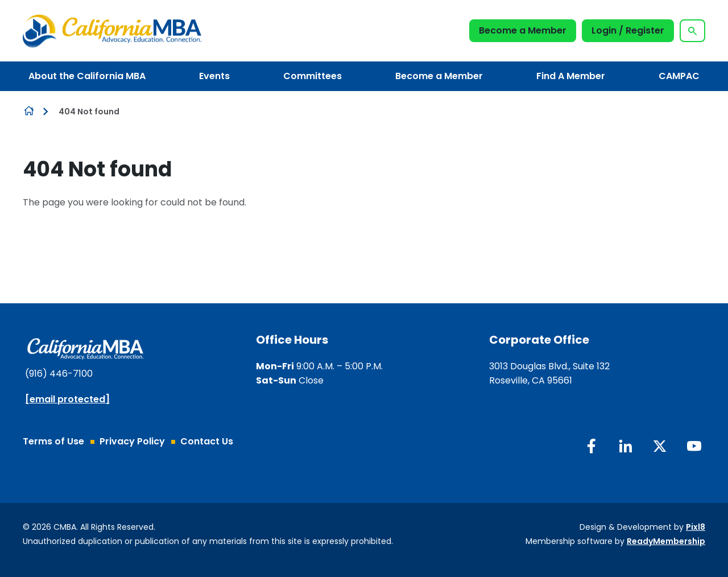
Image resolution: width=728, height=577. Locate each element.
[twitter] (660, 446)
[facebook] (591, 446)
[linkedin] (626, 446)
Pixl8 (696, 527)
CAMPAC (679, 76)
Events (214, 76)
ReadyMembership (666, 541)
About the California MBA (87, 76)
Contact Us (207, 441)
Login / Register (628, 30)
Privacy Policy (132, 441)
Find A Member (571, 76)
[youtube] (694, 446)
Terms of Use (53, 441)
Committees (313, 76)
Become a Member (523, 30)
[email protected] (67, 399)
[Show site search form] (692, 31)
